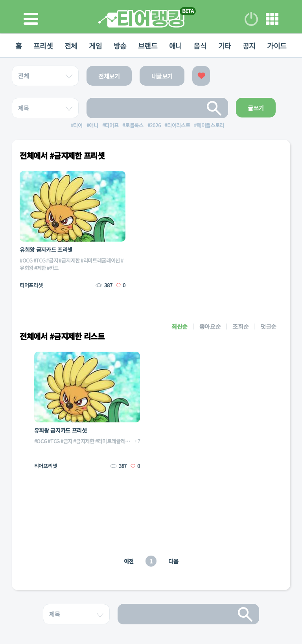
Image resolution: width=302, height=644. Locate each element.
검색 (214, 108)
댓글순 (268, 326)
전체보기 (109, 76)
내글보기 (162, 76)
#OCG (26, 260)
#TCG (40, 260)
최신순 (180, 326)
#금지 (52, 260)
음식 (201, 46)
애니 (176, 46)
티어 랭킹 (141, 19)
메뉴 (272, 19)
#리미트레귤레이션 (100, 260)
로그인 (251, 19)
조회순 (240, 326)
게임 (95, 46)
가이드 (278, 46)
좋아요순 (210, 326)
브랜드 (148, 46)
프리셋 (42, 46)
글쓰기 (256, 108)
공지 (250, 46)
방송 (120, 46)
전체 (70, 46)
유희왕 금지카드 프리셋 (46, 250)
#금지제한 (69, 260)
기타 (226, 46)
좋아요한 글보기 (201, 76)
